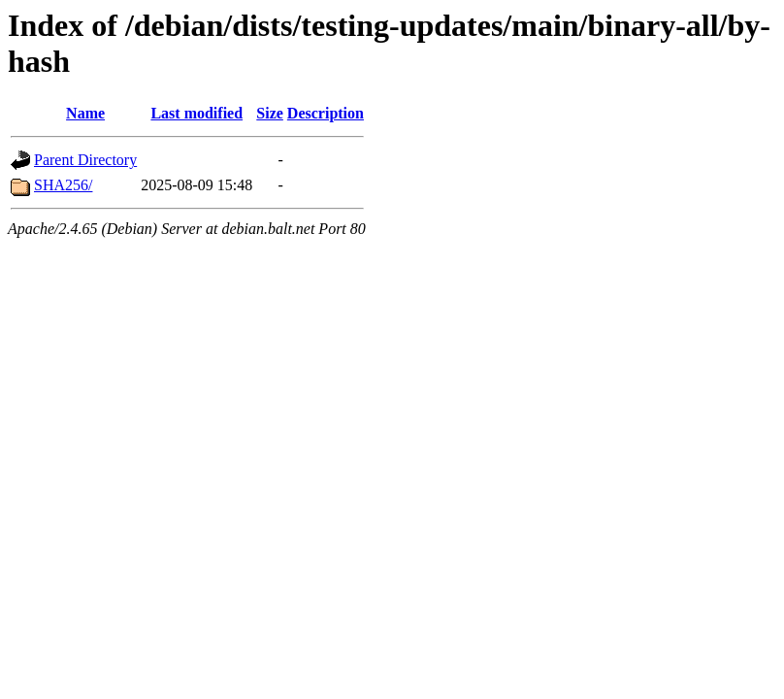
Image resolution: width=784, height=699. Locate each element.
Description (326, 113)
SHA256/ (63, 185)
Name (85, 113)
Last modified (196, 113)
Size (270, 113)
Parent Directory (85, 160)
